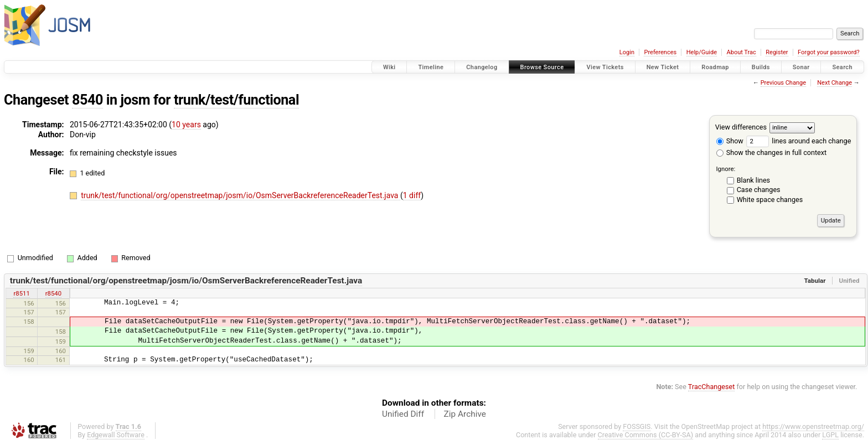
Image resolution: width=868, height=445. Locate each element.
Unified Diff (403, 414)
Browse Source (542, 67)
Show (730, 141)
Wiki (389, 67)
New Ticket (663, 67)
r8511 (21, 293)
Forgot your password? (829, 52)
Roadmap (715, 67)
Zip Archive (465, 414)
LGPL (830, 435)
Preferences (660, 52)
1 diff (412, 195)
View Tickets (605, 67)
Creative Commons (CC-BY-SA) (646, 435)
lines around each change (799, 141)
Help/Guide (702, 52)
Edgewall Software (116, 435)
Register (777, 52)
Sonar (801, 67)
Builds (761, 67)
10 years (186, 125)
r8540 (53, 293)
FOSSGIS (637, 426)
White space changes (770, 200)
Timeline (431, 67)
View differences (741, 127)
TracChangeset (712, 387)
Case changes (759, 190)
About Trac (742, 52)
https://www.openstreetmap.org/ (813, 426)
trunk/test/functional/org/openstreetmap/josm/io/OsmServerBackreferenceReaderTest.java (241, 195)
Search (842, 67)
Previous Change (783, 83)
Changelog (482, 67)
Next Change (835, 83)
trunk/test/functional (236, 100)
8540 (87, 100)
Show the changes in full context (771, 152)
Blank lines (753, 180)
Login (627, 52)
